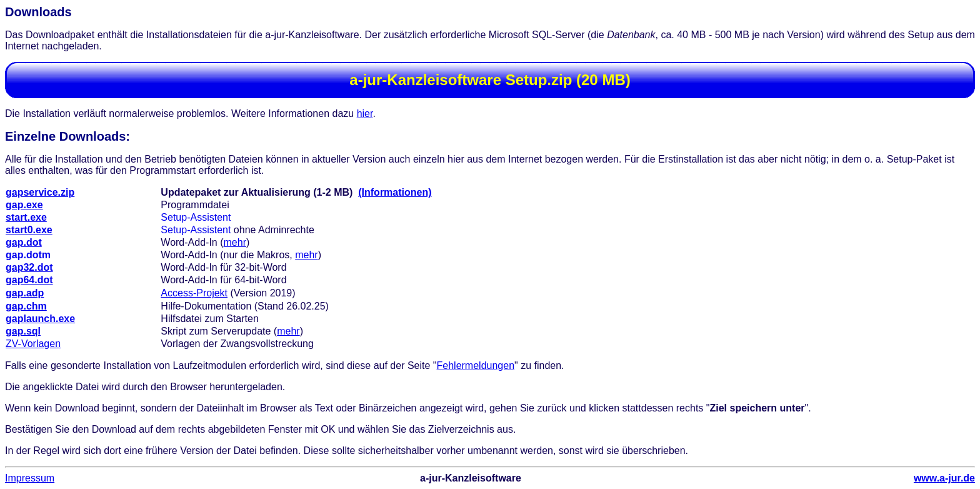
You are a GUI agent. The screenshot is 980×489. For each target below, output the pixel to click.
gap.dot (24, 242)
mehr (235, 242)
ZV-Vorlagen (33, 344)
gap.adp (25, 293)
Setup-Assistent (196, 217)
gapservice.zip (40, 192)
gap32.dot (29, 267)
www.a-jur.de (944, 478)
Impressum (30, 478)
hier (365, 113)
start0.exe (29, 230)
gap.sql (23, 331)
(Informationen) (395, 192)
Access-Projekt (194, 293)
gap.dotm (28, 255)
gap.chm (26, 306)
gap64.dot (29, 280)
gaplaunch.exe (40, 319)
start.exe (26, 217)
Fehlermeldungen (476, 365)
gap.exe (24, 205)
